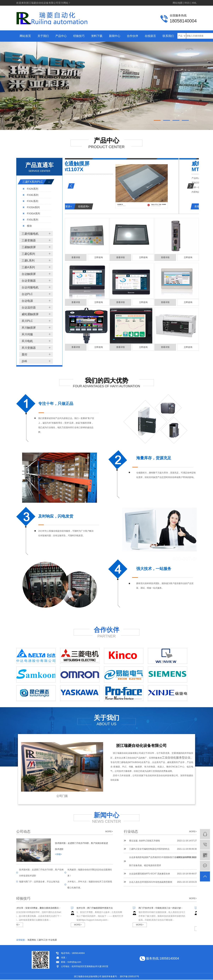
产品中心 (61, 36)
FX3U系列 (33, 201)
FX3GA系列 (33, 213)
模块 (29, 226)
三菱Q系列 (28, 254)
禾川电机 (27, 341)
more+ (109, 831)
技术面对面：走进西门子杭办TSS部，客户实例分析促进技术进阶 (81, 846)
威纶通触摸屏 (30, 314)
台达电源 (27, 301)
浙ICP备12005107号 (129, 976)
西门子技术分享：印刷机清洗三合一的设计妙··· (162, 908)
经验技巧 (79, 36)
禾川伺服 (27, 334)
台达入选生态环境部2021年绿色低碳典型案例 (151, 882)
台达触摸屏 (29, 274)
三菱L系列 (28, 261)
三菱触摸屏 (29, 247)
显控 (24, 354)
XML (194, 3)
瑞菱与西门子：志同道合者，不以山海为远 (39, 882)
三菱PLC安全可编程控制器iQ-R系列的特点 (149, 849)
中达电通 (53, 940)
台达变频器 (29, 281)
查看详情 (76, 257)
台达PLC (27, 294)
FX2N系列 (33, 189)
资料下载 (97, 36)
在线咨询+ (104, 206)
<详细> (58, 854)
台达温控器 (29, 308)
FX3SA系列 (33, 207)
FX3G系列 (33, 195)
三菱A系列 (28, 267)
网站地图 (178, 3)
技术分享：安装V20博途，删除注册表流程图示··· (39, 908)
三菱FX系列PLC (33, 182)
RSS (187, 3)
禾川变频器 (29, 348)
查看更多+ (86, 206)
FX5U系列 (33, 220)
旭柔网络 (32, 940)
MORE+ (17, 925)
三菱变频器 (29, 240)
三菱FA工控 (42, 940)
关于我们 (43, 36)
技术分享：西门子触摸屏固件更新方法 (96, 908)
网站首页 (25, 36)
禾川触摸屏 (29, 328)
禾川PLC (27, 321)
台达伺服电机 (30, 287)
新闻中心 (115, 36)
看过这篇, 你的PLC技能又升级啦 (145, 841)
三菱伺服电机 (30, 234)
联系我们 (168, 36)
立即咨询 (99, 257)
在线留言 (150, 36)
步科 (24, 361)
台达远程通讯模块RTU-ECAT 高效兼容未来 (150, 874)
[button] (157, 120)
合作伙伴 (133, 36)
